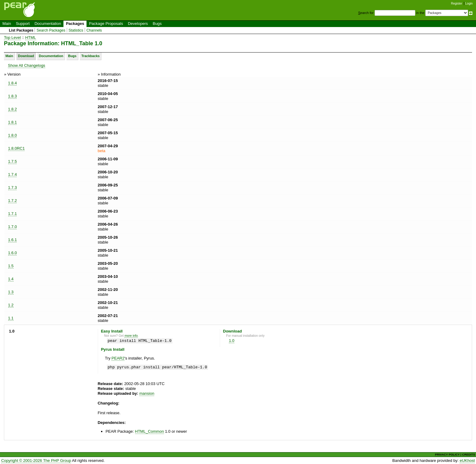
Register (457, 3)
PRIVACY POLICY (447, 454)
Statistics (76, 30)
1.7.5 (13, 161)
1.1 (11, 318)
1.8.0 (13, 135)
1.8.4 (13, 83)
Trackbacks (90, 56)
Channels (94, 30)
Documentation (48, 24)
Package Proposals (106, 24)
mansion (147, 393)
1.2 (11, 305)
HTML (31, 38)
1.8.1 (13, 122)
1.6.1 (13, 240)
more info (131, 336)
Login (469, 3)
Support (23, 24)
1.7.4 (13, 174)
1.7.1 (13, 214)
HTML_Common (150, 431)
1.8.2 (13, 109)
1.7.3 (13, 188)
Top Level (12, 38)
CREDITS (469, 454)
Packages (75, 24)
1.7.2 (13, 201)
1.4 (11, 279)
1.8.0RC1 (17, 148)
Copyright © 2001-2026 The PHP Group (36, 461)
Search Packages (51, 30)
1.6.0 (13, 253)
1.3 (11, 292)
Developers (138, 24)
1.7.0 (13, 227)
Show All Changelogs (27, 65)
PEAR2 (118, 358)
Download (26, 56)
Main (7, 24)
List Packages (21, 30)
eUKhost (467, 461)
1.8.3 (13, 96)
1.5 (11, 266)
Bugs (157, 24)
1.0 (232, 341)
